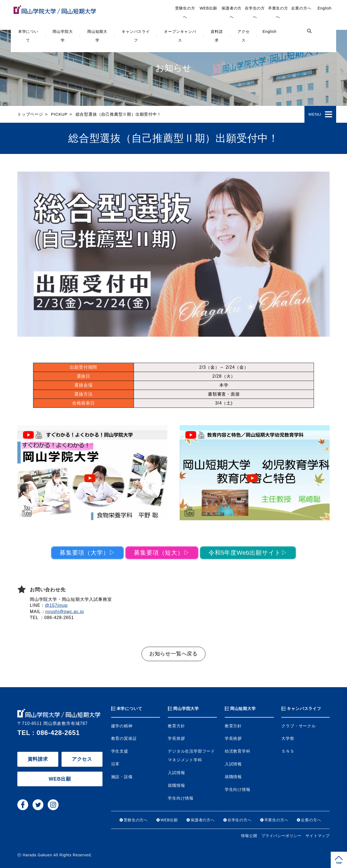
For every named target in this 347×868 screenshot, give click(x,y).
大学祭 (288, 738)
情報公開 (249, 836)
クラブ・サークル (298, 726)
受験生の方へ (185, 12)
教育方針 (176, 726)
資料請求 (217, 36)
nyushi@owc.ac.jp (65, 612)
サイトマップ (318, 836)
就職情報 (176, 785)
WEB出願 (208, 8)
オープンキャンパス (180, 36)
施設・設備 (122, 777)
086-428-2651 (58, 733)
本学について (28, 36)
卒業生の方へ (278, 12)
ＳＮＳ (288, 751)
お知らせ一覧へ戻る (173, 654)
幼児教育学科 (238, 751)
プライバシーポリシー (281, 836)
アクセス (243, 36)
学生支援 (120, 751)
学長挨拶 (176, 738)
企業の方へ (301, 8)
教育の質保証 (124, 738)
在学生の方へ (255, 12)
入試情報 (176, 773)
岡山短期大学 (97, 36)
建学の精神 (122, 726)
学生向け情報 (181, 798)
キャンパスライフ (136, 36)
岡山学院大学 (63, 36)
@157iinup (56, 605)
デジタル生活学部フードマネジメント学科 (191, 756)
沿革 (115, 764)
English (269, 31)
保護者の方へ (232, 12)
